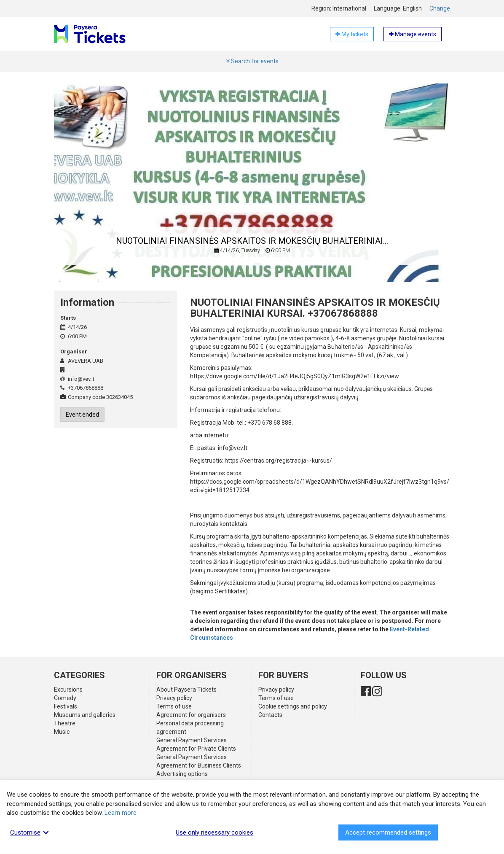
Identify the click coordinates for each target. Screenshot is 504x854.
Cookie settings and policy (293, 706)
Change (440, 8)
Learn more (121, 813)
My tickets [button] (352, 34)
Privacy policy (174, 698)
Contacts (270, 715)
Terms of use (174, 706)
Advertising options (182, 774)
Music (62, 732)
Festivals (66, 706)
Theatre (65, 723)
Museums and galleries (85, 715)
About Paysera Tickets (186, 690)
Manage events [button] (413, 34)
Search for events (252, 61)
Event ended (82, 415)
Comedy (65, 698)
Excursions (68, 690)
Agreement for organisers (191, 715)
